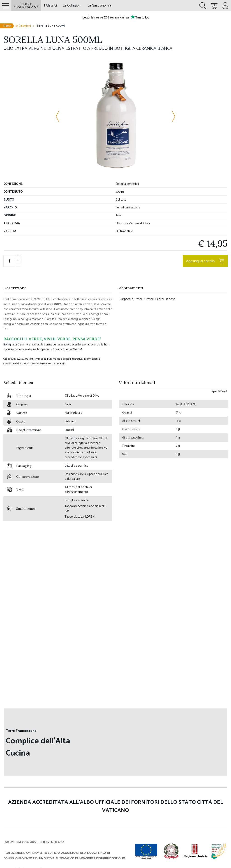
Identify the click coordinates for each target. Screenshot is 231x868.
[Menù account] (225, 6)
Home (7, 26)
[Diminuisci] (18, 264)
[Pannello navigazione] (6, 6)
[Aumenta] (18, 258)
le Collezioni (23, 26)
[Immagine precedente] (60, 116)
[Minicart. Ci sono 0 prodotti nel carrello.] (214, 6)
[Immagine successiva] (171, 116)
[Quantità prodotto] (9, 261)
